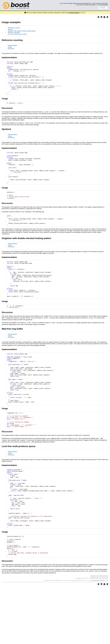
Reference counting (14, 28)
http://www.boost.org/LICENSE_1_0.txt (100, 637)
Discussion (11, 49)
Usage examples (11, 22)
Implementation (13, 45)
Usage (10, 47)
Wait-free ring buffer (14, 32)
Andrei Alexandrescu (90, 5)
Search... (103, 8)
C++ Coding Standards (102, 5)
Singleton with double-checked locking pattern (22, 31)
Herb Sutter (80, 5)
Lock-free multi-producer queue (17, 34)
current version (74, 13)
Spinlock (10, 29)
